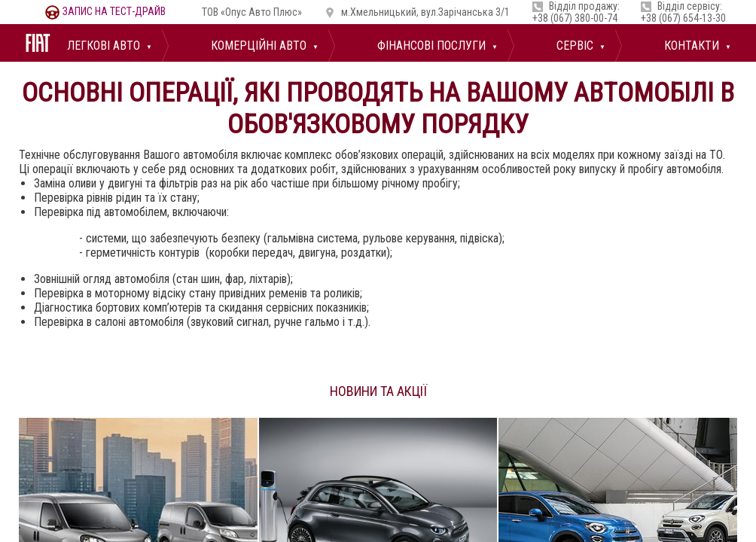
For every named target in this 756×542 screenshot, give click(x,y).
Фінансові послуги (430, 46)
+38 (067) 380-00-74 (575, 18)
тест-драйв (105, 11)
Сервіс (573, 46)
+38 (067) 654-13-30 (683, 18)
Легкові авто (102, 46)
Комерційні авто (257, 46)
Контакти (690, 46)
